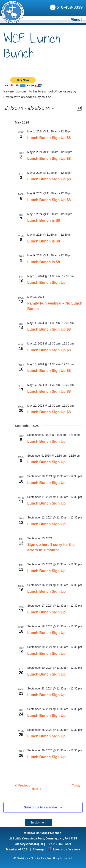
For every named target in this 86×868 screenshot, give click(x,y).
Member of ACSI (17, 850)
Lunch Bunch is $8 (44, 220)
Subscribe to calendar (40, 807)
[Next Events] (37, 789)
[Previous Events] (22, 786)
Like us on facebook (67, 850)
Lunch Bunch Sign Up (46, 283)
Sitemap (38, 850)
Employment (38, 823)
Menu (76, 20)
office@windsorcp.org (30, 844)
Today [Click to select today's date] (76, 786)
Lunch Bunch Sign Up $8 (49, 138)
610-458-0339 (66, 7)
